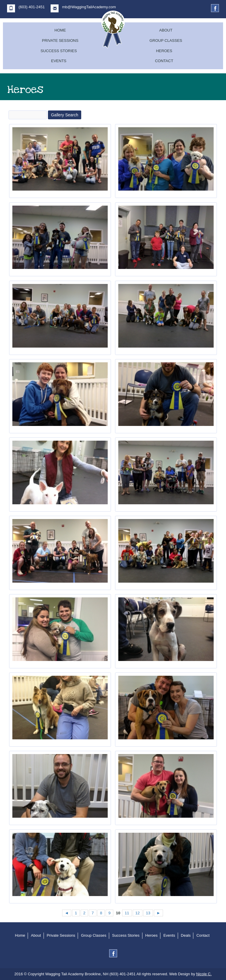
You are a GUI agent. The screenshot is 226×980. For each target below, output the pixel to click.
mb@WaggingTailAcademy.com (83, 8)
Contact (164, 61)
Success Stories (59, 51)
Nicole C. (204, 974)
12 (138, 913)
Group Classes (166, 41)
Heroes (164, 51)
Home (60, 30)
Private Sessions (60, 41)
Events (59, 61)
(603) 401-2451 (26, 8)
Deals (186, 935)
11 (127, 913)
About (166, 30)
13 (148, 913)
